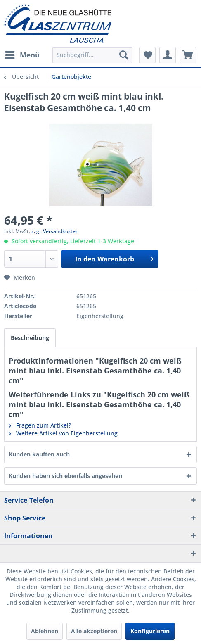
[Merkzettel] (147, 55)
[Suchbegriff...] (93, 55)
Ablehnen (45, 631)
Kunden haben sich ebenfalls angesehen (65, 476)
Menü (22, 54)
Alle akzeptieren (94, 631)
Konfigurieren (150, 631)
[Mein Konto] (168, 55)
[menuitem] (22, 55)
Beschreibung (30, 338)
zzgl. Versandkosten (55, 231)
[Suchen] (124, 55)
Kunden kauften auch (39, 454)
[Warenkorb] (188, 55)
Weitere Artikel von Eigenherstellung (63, 433)
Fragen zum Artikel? (40, 425)
